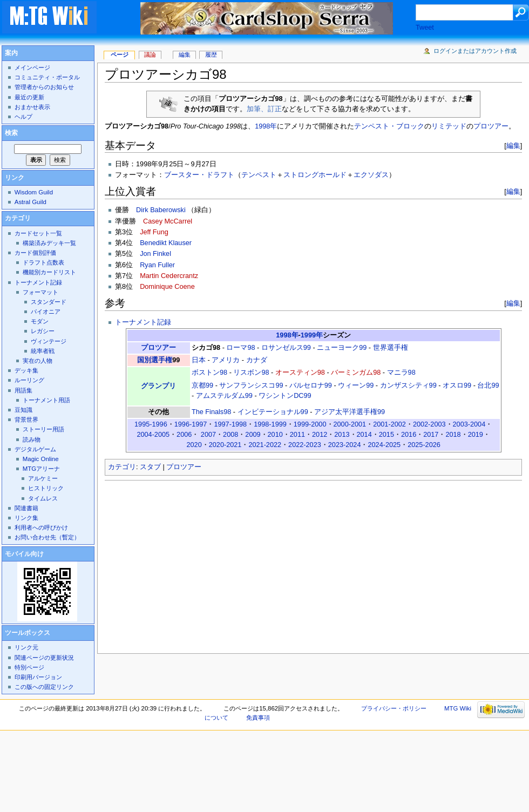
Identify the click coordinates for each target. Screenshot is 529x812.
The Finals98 (211, 412)
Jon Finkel (155, 254)
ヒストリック (46, 488)
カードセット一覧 (38, 233)
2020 (194, 445)
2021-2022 (265, 445)
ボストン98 (209, 373)
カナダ (257, 360)
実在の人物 (38, 361)
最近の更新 (29, 97)
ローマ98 (240, 348)
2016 (409, 435)
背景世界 (26, 419)
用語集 (23, 390)
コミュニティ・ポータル (47, 77)
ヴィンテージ (49, 341)
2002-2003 (429, 424)
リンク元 (26, 647)
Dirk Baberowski (161, 210)
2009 (253, 435)
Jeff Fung (154, 232)
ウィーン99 (356, 385)
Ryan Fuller (157, 265)
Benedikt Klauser (166, 243)
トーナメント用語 (46, 400)
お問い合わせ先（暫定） (47, 537)
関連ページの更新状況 (44, 658)
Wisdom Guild (34, 192)
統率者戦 (43, 351)
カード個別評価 (35, 253)
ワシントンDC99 (285, 396)
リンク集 (26, 518)
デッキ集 (26, 370)
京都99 (202, 385)
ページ (120, 55)
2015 (386, 435)
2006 (184, 435)
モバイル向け (24, 554)
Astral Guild (30, 202)
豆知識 (23, 410)
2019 (476, 435)
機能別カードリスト (49, 272)
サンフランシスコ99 (251, 385)
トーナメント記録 (143, 322)
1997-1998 (230, 424)
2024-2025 (384, 445)
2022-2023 (305, 445)
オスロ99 (457, 385)
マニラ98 (401, 373)
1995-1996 (151, 424)
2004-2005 (153, 435)
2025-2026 (424, 445)
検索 (11, 133)
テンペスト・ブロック (389, 126)
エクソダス (371, 175)
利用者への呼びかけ (41, 527)
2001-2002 (389, 424)
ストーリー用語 (43, 429)
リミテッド (449, 126)
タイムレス (43, 498)
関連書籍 (26, 508)
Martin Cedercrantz (169, 276)
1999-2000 (310, 424)
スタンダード (49, 302)
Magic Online (41, 459)
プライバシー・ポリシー (394, 708)
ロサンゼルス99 (286, 348)
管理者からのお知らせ (44, 87)
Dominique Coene (167, 287)
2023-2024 (345, 445)
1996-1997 (191, 424)
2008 (230, 435)
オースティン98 (300, 373)
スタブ (150, 467)
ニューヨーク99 (342, 348)
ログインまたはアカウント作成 (475, 51)
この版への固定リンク (44, 687)
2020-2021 (225, 445)
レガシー (43, 331)
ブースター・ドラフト (199, 175)
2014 (364, 435)
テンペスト (259, 175)
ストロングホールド (315, 175)
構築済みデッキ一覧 (49, 243)
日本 (199, 360)
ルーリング (29, 380)
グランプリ (158, 386)
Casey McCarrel (168, 221)
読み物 (32, 439)
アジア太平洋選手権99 (350, 412)
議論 (150, 55)
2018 (453, 435)
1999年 (312, 335)
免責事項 (258, 718)
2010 (275, 435)
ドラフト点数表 (43, 262)
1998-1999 (270, 424)
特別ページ (29, 667)
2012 (320, 435)
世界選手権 (391, 348)
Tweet (425, 28)
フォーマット (40, 292)
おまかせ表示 (32, 107)
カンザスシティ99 (408, 385)
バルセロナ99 (311, 385)
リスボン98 (251, 373)
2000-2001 (350, 424)
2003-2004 (469, 424)
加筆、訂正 (264, 109)
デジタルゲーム (35, 449)
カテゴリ (122, 467)
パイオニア (46, 312)
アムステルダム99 (224, 396)
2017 (431, 435)
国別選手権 (155, 360)
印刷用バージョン (38, 677)
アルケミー (43, 478)
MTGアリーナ (41, 469)
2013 (342, 435)
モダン (40, 321)
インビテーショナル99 (273, 412)
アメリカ (226, 360)
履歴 (211, 55)
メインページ (32, 67)
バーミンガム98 (356, 373)
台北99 (488, 385)
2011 (297, 435)
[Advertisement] (224, 564)
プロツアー (491, 126)
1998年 (266, 126)
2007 (208, 435)
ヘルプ (23, 117)
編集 (513, 146)
